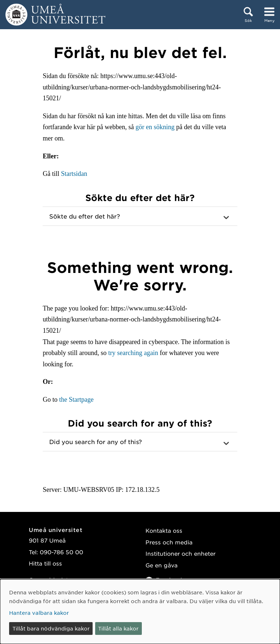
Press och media (169, 542)
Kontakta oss (164, 530)
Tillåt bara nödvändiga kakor (51, 628)
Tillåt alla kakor (118, 628)
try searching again (133, 353)
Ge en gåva (162, 565)
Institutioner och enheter (180, 553)
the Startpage (76, 400)
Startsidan (74, 174)
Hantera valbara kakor (39, 613)
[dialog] (140, 612)
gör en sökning (155, 127)
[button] (140, 216)
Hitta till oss (45, 563)
